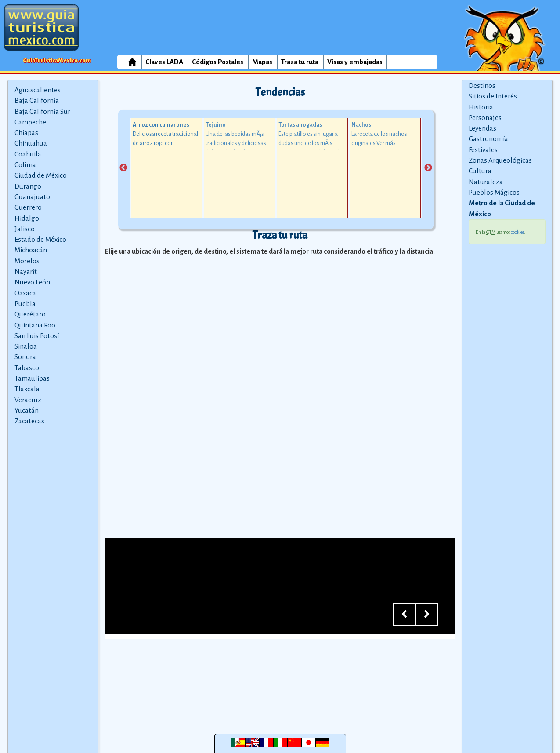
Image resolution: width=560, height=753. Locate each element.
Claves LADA (164, 62)
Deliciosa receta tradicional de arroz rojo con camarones (165, 143)
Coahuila (28, 154)
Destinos (482, 85)
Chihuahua (31, 143)
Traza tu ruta (300, 62)
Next (428, 168)
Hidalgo (27, 218)
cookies (517, 232)
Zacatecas (29, 421)
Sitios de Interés (493, 96)
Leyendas (482, 128)
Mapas (262, 62)
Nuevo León (32, 282)
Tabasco (27, 368)
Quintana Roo (35, 325)
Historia (481, 107)
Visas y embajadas (355, 62)
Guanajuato (32, 197)
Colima (25, 165)
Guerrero (28, 207)
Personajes (485, 118)
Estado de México (40, 239)
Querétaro (30, 314)
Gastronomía (488, 139)
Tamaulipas (32, 378)
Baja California (37, 100)
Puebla (25, 304)
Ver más (386, 143)
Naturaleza (486, 182)
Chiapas (26, 133)
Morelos (27, 261)
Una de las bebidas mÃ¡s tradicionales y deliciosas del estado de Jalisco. (236, 143)
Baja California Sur (42, 111)
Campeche (30, 122)
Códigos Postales (218, 62)
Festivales (483, 150)
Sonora (25, 357)
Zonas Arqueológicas (500, 160)
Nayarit (26, 271)
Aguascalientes (38, 90)
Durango (28, 186)
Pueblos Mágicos (494, 192)
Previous (123, 168)
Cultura (480, 171)
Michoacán (31, 250)
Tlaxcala (27, 389)
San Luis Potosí (37, 336)
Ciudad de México (41, 175)
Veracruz (28, 400)
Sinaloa (26, 346)
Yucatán (27, 410)
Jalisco (25, 229)
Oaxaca (25, 293)
